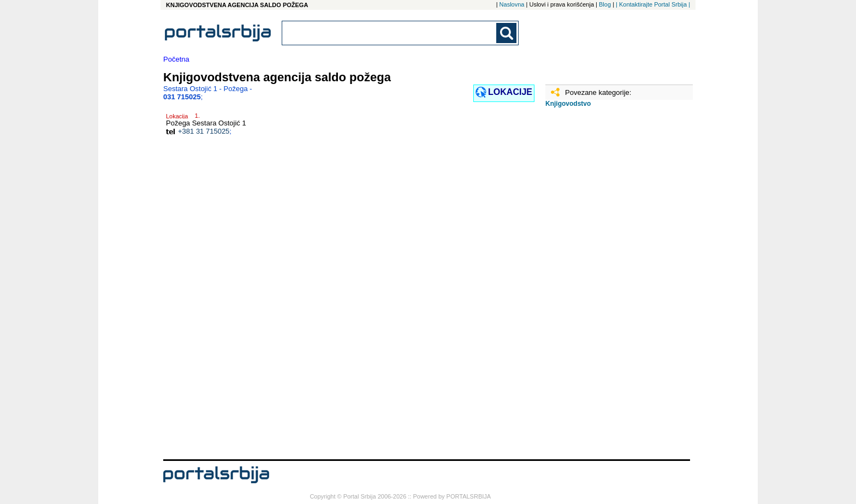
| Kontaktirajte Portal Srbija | (653, 4)
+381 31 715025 (204, 131)
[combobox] (390, 33)
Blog (605, 4)
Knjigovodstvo (568, 104)
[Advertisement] (600, 287)
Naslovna (512, 4)
